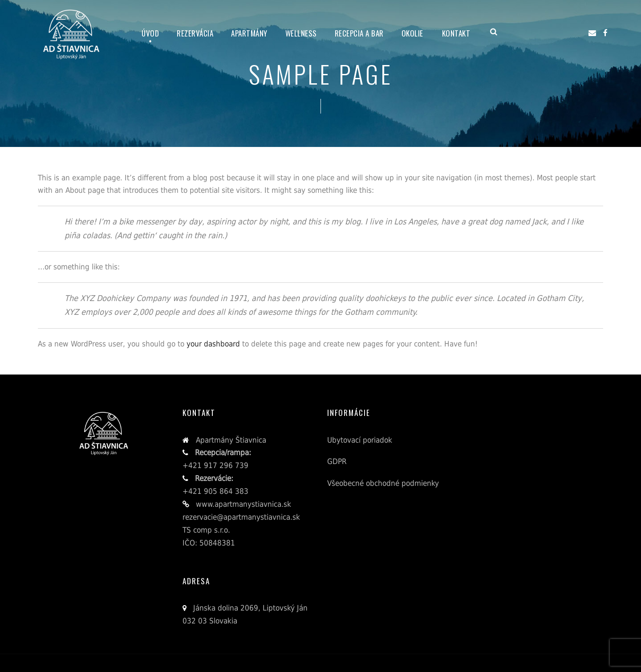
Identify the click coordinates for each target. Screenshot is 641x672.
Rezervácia (195, 33)
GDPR (337, 461)
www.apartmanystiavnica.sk (242, 504)
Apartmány (249, 33)
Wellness (301, 33)
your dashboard (213, 344)
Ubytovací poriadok (360, 440)
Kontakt (456, 33)
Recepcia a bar (359, 33)
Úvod (150, 33)
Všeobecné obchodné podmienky (383, 483)
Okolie (412, 33)
